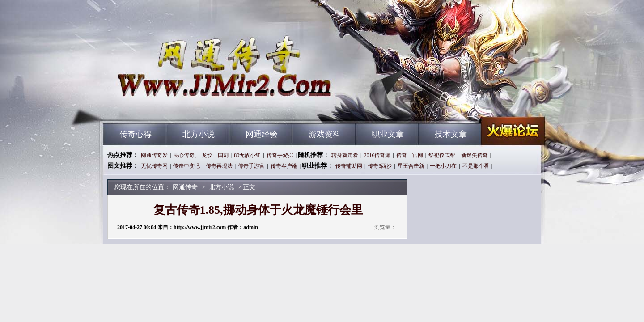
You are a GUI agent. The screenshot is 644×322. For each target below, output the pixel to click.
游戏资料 (325, 134)
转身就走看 (345, 155)
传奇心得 (136, 134)
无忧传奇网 (154, 166)
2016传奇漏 (377, 155)
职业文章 (388, 134)
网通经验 (262, 134)
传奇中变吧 (186, 166)
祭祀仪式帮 (442, 155)
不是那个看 (476, 166)
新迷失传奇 (475, 155)
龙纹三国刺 (215, 155)
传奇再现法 (219, 166)
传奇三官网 (410, 155)
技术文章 (451, 134)
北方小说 (199, 134)
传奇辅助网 (349, 166)
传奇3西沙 (380, 166)
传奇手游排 (280, 155)
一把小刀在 (443, 166)
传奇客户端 (284, 166)
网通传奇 (188, 107)
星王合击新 (411, 166)
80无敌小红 (247, 155)
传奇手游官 (251, 166)
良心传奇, (184, 155)
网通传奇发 (154, 155)
